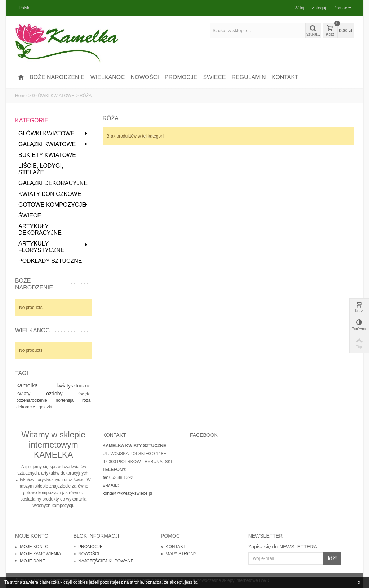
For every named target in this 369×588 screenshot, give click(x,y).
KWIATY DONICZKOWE (50, 194)
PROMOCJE (181, 77)
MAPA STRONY (179, 554)
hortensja (68, 400)
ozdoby (61, 394)
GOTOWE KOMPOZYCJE (53, 205)
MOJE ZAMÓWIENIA (38, 554)
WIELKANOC (108, 77)
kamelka (35, 385)
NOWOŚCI (145, 77)
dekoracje (26, 407)
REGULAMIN (249, 77)
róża (86, 400)
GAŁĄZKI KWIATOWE (53, 144)
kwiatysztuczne (74, 386)
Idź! (332, 558)
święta (84, 394)
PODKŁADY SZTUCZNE (50, 261)
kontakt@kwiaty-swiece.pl (128, 493)
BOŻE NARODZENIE (57, 77)
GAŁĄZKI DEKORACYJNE (53, 183)
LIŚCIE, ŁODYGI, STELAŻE (41, 169)
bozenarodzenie (35, 400)
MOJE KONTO (32, 547)
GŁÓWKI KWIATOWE (53, 96)
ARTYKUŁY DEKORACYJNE (40, 230)
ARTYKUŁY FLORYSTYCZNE (53, 247)
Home (21, 96)
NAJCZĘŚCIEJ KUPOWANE (104, 561)
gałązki (45, 407)
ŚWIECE (214, 77)
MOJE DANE (30, 561)
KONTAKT (285, 77)
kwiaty (30, 394)
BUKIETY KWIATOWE (47, 155)
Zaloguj (319, 8)
